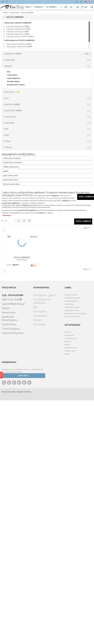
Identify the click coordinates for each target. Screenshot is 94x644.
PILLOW (10, 392)
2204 (9, 236)
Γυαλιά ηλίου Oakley (72, 551)
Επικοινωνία (8, 556)
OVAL (9, 341)
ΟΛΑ (9, 60)
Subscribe (24, 619)
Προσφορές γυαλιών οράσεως (76, 557)
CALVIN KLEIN (13, 200)
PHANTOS (11, 344)
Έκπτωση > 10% (13, 358)
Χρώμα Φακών (10, 271)
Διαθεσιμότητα (10, 73)
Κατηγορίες (9, 93)
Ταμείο (67, 598)
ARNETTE (11, 187)
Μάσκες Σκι (11, 159)
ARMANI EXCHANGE (15, 184)
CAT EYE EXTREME (15, 338)
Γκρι (10, 283)
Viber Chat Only (12, 543)
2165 (9, 223)
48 (49, 63)
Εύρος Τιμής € (13, 119)
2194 (9, 232)
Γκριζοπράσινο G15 (16, 296)
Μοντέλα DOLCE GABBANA (13, 210)
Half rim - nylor (13, 313)
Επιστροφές (39, 568)
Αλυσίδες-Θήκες (13, 108)
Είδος (7, 133)
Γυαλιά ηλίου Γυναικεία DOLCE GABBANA (18, 29)
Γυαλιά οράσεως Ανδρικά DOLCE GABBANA (19, 44)
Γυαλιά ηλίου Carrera (72, 542)
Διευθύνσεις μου (71, 582)
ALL (10, 246)
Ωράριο (6, 552)
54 (60, 63)
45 (43, 63)
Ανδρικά (10, 149)
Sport (9, 146)
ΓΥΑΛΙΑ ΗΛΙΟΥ (14, 13)
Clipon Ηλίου (13, 280)
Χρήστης (68, 585)
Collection (8, 367)
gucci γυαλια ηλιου (11, 419)
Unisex (10, 142)
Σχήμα (7, 319)
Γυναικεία (11, 152)
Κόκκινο (11, 266)
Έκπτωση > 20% (13, 361)
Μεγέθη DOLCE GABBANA (13, 54)
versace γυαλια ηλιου (12, 428)
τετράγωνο (11, 328)
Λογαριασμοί (40, 559)
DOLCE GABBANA (27, 13)
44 (37, 63)
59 (5, 66)
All (8, 307)
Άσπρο (11, 250)
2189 (9, 229)
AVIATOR (10, 331)
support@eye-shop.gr (13, 548)
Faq (35, 551)
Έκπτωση (8, 349)
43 (31, 63)
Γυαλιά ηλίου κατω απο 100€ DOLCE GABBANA (20, 36)
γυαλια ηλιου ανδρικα (12, 402)
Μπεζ (10, 253)
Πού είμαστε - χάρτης (45, 539)
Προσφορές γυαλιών (72, 554)
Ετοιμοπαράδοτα (15, 79)
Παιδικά (10, 155)
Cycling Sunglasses (71, 545)
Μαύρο (11, 262)
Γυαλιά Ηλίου (12, 102)
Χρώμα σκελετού (10, 240)
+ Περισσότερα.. (7, 459)
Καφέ (10, 289)
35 (19, 63)
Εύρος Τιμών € (11, 125)
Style (7, 301)
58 (84, 63)
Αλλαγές (38, 564)
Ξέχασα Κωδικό (70, 595)
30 (14, 63)
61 (16, 66)
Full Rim (10, 310)
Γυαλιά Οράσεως (14, 105)
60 (11, 66)
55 (66, 63)
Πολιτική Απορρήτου (13, 577)
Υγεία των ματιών (71, 539)
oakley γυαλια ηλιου (11, 411)
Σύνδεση (68, 576)
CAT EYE (10, 334)
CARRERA (11, 207)
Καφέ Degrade (14, 293)
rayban (6, 415)
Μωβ (10, 256)
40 (25, 63)
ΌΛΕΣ (9, 373)
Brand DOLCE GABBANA (12, 168)
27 (8, 63)
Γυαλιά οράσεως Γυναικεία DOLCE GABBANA (19, 46)
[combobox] (10, 465)
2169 (9, 226)
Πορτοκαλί (12, 259)
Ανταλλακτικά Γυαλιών (16, 112)
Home (5, 13)
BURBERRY (12, 197)
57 (78, 63)
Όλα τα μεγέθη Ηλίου (72, 560)
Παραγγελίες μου (71, 591)
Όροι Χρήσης (40, 555)
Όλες (10, 355)
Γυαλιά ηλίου (69, 548)
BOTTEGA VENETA (14, 190)
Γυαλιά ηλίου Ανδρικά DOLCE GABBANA (18, 26)
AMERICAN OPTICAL (15, 181)
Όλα (9, 86)
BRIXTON (11, 194)
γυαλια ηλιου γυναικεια (12, 406)
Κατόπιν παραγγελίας (16, 82)
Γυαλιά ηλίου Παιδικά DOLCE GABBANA (18, 34)
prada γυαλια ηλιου (11, 424)
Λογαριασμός (69, 579)
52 (55, 63)
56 (72, 63)
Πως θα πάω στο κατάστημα (42, 545)
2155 (9, 219)
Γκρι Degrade (13, 286)
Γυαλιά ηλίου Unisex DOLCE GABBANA (18, 31)
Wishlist (67, 588)
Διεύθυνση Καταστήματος (10, 562)
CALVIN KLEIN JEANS (16, 203)
